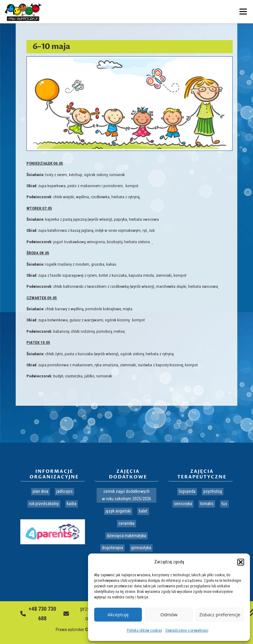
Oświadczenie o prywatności (187, 630)
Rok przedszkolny (44, 504)
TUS (224, 504)
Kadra (72, 504)
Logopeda (187, 491)
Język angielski (118, 511)
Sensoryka (183, 504)
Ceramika (126, 523)
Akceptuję (118, 614)
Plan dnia (40, 491)
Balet (143, 511)
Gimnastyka (141, 548)
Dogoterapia (112, 548)
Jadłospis (64, 491)
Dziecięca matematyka (126, 536)
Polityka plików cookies (145, 630)
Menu (242, 12)
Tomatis (207, 504)
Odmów (169, 614)
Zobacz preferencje (220, 614)
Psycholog (213, 491)
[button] (241, 562)
